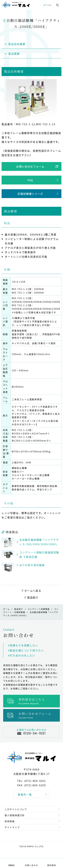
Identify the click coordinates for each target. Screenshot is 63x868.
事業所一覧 (25, 794)
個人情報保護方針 (15, 815)
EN (50, 5)
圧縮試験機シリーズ (30, 194)
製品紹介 (33, 597)
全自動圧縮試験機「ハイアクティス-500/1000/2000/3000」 (39, 542)
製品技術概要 (17, 44)
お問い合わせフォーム (30, 166)
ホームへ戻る (33, 591)
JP (45, 5)
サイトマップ (12, 827)
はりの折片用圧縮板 (32, 565)
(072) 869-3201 (35, 781)
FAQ (30, 180)
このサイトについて (16, 809)
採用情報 (10, 821)
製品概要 (14, 54)
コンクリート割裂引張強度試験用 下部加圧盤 (39, 555)
